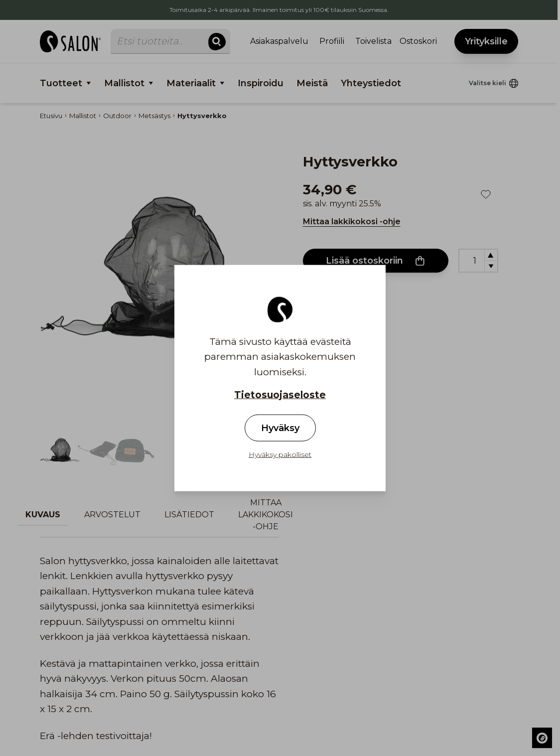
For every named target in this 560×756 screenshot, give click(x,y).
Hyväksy (280, 428)
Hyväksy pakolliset (280, 454)
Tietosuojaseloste (280, 395)
